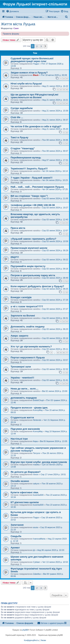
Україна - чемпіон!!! (22, 378)
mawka (36, 465)
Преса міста (18, 228)
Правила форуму (11, 34)
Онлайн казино (20, 481)
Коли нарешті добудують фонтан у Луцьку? (37, 286)
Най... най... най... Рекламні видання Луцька (37, 187)
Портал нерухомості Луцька (28, 357)
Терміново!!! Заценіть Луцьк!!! (29, 169)
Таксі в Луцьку (20, 137)
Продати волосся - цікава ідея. (29, 408)
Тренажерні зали (21, 367)
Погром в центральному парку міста (33, 275)
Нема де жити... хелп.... (25, 389)
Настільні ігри (19, 439)
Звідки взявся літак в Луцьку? (29, 73)
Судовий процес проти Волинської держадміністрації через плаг (32, 60)
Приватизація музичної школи (29, 248)
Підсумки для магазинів (25, 429)
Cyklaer (36, 562)
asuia (35, 527)
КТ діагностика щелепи (25, 502)
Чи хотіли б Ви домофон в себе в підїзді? (36, 126)
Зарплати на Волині (23, 316)
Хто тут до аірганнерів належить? (31, 347)
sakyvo (36, 484)
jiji (34, 550)
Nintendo (37, 420)
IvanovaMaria (39, 539)
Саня (16, 28)
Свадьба (16, 536)
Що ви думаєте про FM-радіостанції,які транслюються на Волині (34, 96)
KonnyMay (38, 410)
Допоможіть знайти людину (28, 327)
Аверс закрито (20, 336)
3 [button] (41, 46)
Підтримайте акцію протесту (28, 266)
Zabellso (37, 574)
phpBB (25, 630)
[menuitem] (12, 11)
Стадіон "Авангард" (23, 148)
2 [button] (37, 46)
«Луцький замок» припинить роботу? (33, 239)
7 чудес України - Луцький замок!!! (32, 178)
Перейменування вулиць (26, 158)
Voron (36, 474)
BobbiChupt (38, 400)
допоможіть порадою (24, 398)
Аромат (15, 548)
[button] (45, 46)
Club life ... (17, 117)
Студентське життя (22, 418)
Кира (35, 441)
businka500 (38, 495)
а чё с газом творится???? (27, 306)
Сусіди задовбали (22, 108)
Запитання (17, 525)
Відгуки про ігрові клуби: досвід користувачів (39, 462)
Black (36, 75)
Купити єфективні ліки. (25, 492)
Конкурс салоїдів (21, 297)
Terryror (37, 453)
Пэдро (36, 64)
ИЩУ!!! (15, 257)
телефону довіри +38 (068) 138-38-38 (33, 205)
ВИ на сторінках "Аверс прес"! (29, 196)
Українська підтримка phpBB (50, 635)
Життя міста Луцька (18, 24)
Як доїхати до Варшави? (26, 472)
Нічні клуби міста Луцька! (26, 84)
